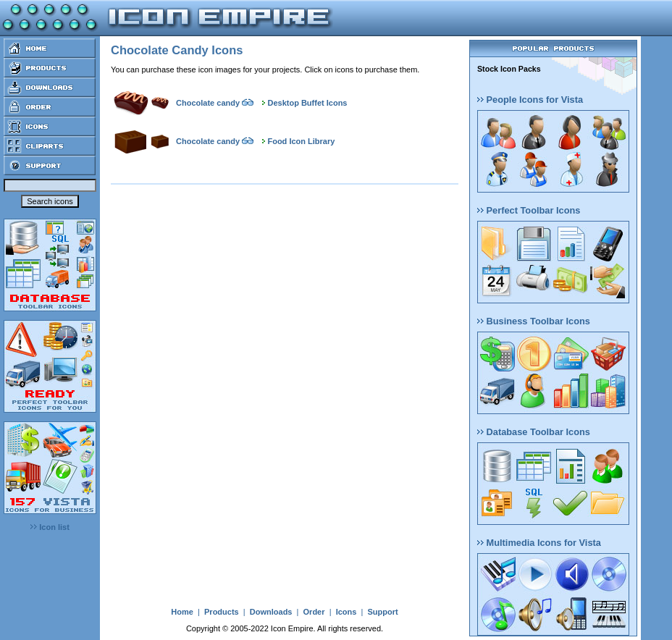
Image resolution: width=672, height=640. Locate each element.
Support (382, 612)
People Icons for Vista (530, 100)
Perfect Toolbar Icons (529, 210)
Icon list (50, 527)
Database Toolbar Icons (534, 432)
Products (222, 612)
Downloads (271, 612)
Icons (346, 612)
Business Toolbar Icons (534, 321)
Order (314, 612)
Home (182, 612)
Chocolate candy (208, 103)
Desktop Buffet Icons (307, 103)
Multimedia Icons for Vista (539, 543)
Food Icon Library (301, 141)
